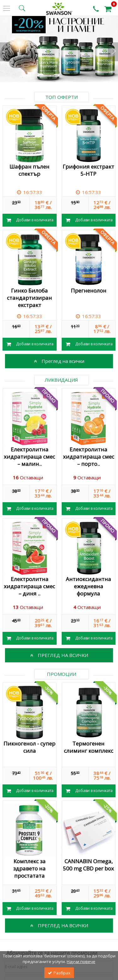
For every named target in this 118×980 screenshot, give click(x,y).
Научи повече (81, 961)
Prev (5, 52)
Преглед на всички (59, 361)
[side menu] (7, 8)
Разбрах (59, 973)
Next (113, 52)
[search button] (22, 8)
